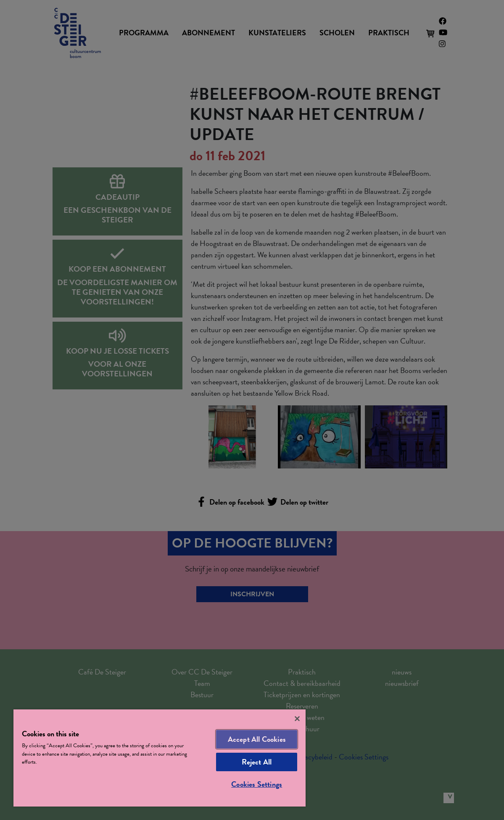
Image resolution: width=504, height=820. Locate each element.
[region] (160, 758)
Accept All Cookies (257, 739)
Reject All (257, 762)
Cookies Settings (257, 784)
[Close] (297, 719)
